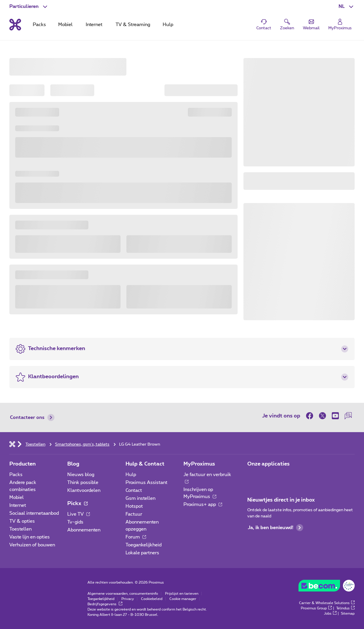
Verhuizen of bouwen (32, 545)
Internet (18, 505)
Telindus (345, 608)
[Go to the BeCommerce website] (327, 587)
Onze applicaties (268, 464)
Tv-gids (75, 522)
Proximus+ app (203, 504)
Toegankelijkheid (144, 545)
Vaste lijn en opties (30, 537)
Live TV (79, 514)
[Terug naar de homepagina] (15, 25)
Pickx (77, 504)
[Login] (340, 25)
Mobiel (17, 497)
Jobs (330, 613)
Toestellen (20, 529)
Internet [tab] (94, 25)
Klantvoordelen (84, 490)
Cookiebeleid (152, 599)
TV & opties (22, 521)
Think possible (83, 483)
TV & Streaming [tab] (133, 25)
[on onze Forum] (348, 416)
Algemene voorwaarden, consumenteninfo (123, 594)
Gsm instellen (140, 498)
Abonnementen (84, 530)
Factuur (134, 514)
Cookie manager (183, 599)
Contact (134, 490)
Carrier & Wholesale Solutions (327, 603)
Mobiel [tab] (65, 25)
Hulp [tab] (168, 25)
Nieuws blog (81, 475)
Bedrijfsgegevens (105, 604)
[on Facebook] (311, 416)
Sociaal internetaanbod (34, 513)
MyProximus (199, 464)
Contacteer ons (32, 417)
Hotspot (134, 506)
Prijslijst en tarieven (182, 594)
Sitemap (348, 613)
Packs (16, 475)
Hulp (131, 475)
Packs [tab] (39, 25)
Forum (136, 537)
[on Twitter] (322, 416)
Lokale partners (142, 553)
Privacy (128, 599)
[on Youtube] (335, 416)
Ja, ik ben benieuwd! (275, 528)
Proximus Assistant (146, 483)
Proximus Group (316, 608)
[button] (347, 6)
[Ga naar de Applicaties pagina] (253, 476)
